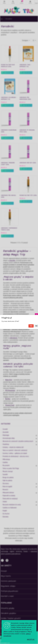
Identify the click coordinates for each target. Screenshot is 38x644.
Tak (31, 326)
